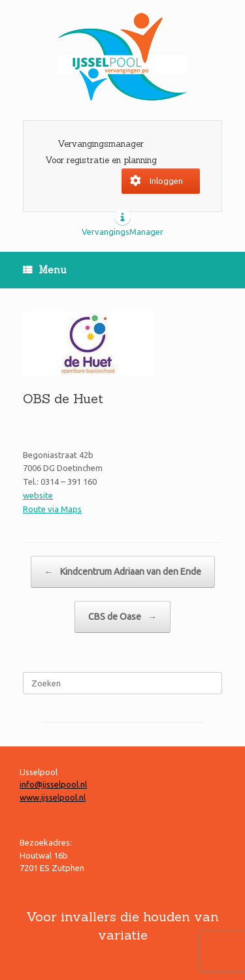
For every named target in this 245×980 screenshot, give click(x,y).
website (38, 495)
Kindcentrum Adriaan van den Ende (123, 572)
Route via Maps (52, 509)
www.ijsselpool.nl (53, 797)
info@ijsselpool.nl (53, 784)
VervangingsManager (122, 232)
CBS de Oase (122, 617)
